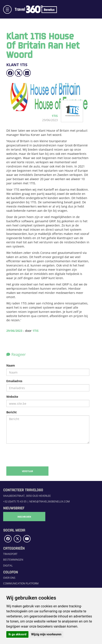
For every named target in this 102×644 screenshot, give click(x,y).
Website (12, 397)
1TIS (36, 331)
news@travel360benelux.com (50, 501)
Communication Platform (21, 583)
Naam (11, 365)
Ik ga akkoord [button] (17, 634)
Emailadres (14, 381)
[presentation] (38, 455)
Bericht (11, 412)
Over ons (9, 578)
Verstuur (28, 471)
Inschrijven (24, 517)
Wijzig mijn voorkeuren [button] (46, 634)
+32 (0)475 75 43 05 (15, 501)
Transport (10, 554)
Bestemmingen (13, 560)
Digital (8, 566)
